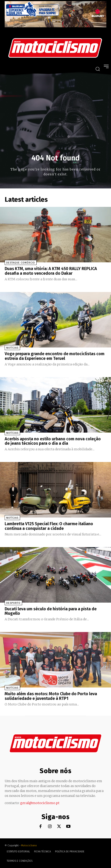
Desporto (13, 603)
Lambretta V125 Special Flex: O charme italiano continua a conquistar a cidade (49, 526)
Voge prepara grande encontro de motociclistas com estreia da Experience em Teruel (55, 356)
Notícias (12, 348)
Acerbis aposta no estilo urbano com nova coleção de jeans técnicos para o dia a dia (53, 441)
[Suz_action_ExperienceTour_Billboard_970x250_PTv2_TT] (55, 26)
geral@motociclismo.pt (40, 803)
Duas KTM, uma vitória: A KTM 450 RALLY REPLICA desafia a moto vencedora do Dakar (51, 271)
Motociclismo (29, 845)
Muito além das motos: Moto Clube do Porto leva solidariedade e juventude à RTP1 (51, 696)
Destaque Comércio (21, 263)
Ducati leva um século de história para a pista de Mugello (51, 611)
